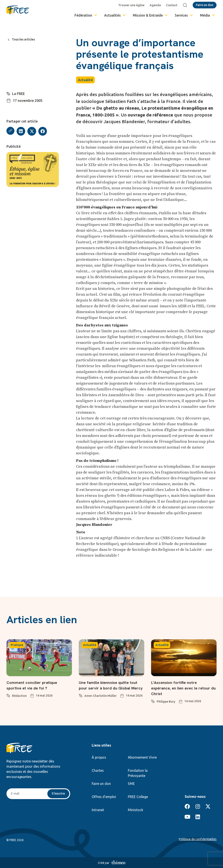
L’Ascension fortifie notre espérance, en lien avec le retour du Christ (179, 688)
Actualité (85, 80)
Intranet (98, 810)
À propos (99, 757)
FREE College (138, 797)
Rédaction (19, 696)
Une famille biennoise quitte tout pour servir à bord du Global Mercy (109, 688)
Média (208, 15)
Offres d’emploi (104, 797)
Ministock (136, 810)
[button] (22, 131)
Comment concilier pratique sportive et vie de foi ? (37, 685)
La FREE (19, 94)
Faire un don (101, 784)
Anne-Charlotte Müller (101, 702)
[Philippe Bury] (153, 701)
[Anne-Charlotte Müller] (81, 701)
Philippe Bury (166, 702)
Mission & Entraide (151, 15)
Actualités (115, 15)
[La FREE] (9, 93)
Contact (173, 5)
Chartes (98, 770)
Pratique (17, 645)
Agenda (156, 5)
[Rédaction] (8, 695)
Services (184, 15)
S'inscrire (58, 794)
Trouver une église (132, 5)
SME (131, 784)
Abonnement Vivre (142, 757)
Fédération (86, 15)
